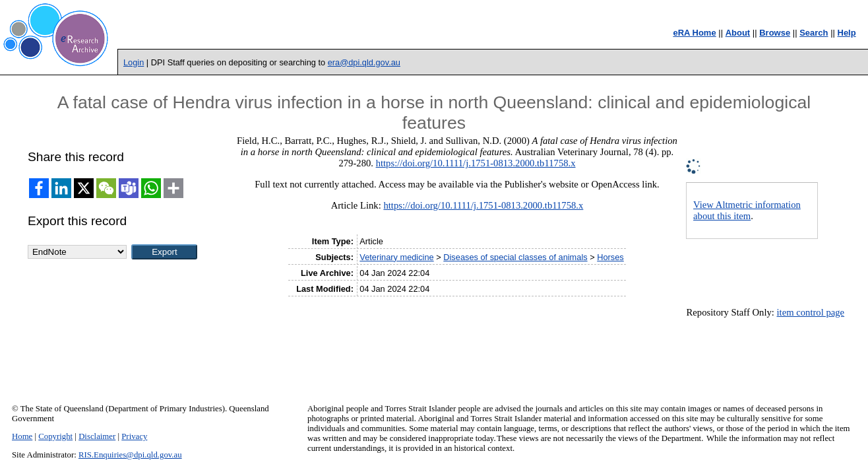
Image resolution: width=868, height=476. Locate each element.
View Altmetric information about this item (747, 210)
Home (22, 436)
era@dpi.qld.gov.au (364, 62)
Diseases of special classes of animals (515, 257)
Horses (610, 257)
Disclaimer (97, 436)
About (738, 33)
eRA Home (694, 33)
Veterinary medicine (396, 257)
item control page (811, 312)
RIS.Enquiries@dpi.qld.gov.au (130, 455)
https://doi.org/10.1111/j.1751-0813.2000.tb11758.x (476, 163)
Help (847, 33)
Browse (775, 33)
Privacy (134, 436)
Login (134, 62)
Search (814, 33)
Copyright (55, 436)
